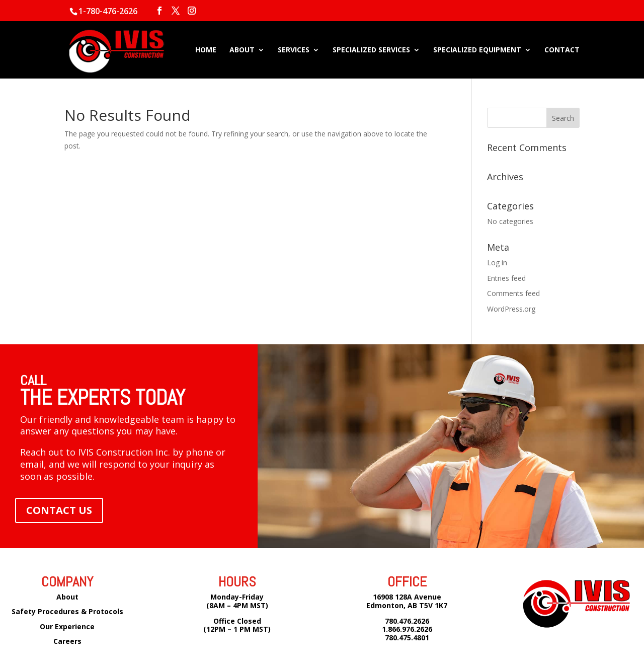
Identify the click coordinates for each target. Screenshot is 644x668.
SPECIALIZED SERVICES (371, 50)
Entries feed (506, 278)
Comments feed (513, 293)
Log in (497, 263)
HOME (206, 50)
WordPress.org (511, 309)
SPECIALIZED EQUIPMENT (477, 50)
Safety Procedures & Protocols (67, 611)
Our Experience (67, 626)
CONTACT (562, 50)
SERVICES (294, 50)
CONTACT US (59, 510)
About (67, 597)
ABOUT (242, 50)
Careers (67, 641)
